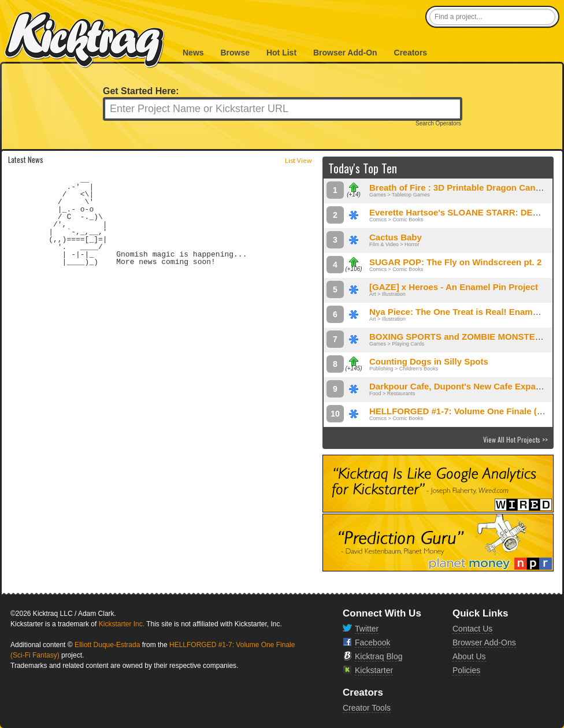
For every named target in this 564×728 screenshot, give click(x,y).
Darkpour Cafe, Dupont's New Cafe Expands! (461, 386)
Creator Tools (367, 708)
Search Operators (438, 124)
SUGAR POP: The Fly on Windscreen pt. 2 (455, 262)
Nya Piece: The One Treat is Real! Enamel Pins (465, 312)
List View (298, 160)
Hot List (281, 53)
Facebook (372, 642)
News (193, 53)
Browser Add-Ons (484, 642)
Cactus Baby (396, 237)
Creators (411, 53)
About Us (469, 656)
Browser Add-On (345, 53)
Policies (466, 670)
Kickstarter (374, 670)
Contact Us (472, 629)
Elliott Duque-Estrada (107, 645)
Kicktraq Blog (379, 656)
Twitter (367, 629)
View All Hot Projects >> (515, 439)
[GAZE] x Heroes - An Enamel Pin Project (454, 287)
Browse (235, 53)
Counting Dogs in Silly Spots (429, 361)
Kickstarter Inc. (122, 624)
